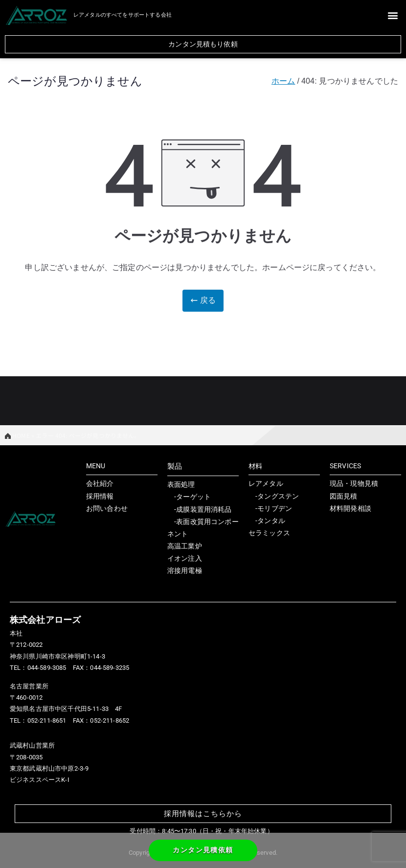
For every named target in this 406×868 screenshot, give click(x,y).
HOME (17, 435)
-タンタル (267, 521)
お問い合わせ (107, 508)
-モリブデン (270, 508)
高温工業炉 (185, 546)
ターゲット (193, 497)
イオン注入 (185, 558)
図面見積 (344, 496)
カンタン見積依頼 (203, 850)
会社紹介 (100, 483)
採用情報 (100, 496)
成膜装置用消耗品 (204, 509)
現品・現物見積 (354, 483)
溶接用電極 (185, 571)
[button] (393, 15)
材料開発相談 (350, 508)
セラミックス (269, 533)
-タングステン (274, 496)
